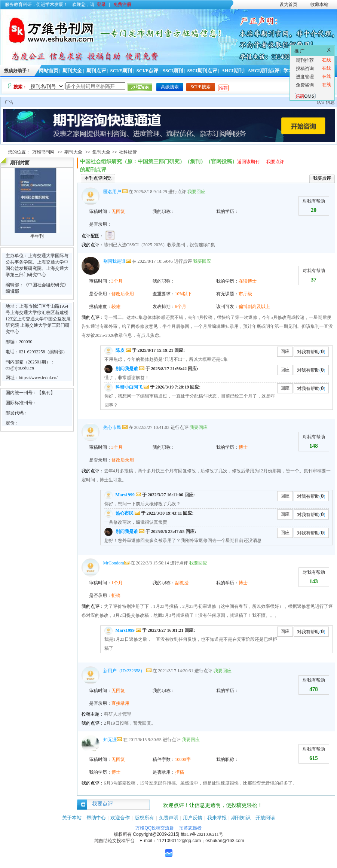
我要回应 (196, 192)
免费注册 (122, 4)
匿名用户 (112, 192)
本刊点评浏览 (98, 178)
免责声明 (169, 818)
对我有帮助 (314, 201)
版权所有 (144, 818)
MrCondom (114, 563)
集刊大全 (101, 152)
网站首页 (49, 71)
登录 (101, 4)
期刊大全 (72, 71)
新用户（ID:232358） (124, 671)
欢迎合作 (120, 818)
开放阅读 (265, 818)
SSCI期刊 (173, 71)
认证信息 (326, 102)
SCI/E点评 (148, 71)
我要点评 (275, 162)
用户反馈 (193, 818)
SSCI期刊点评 (202, 71)
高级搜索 (170, 87)
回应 (285, 351)
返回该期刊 (248, 162)
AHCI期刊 (232, 71)
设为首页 (288, 4)
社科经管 (128, 152)
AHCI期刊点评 (264, 71)
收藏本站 (319, 4)
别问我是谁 (114, 261)
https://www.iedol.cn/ (38, 378)
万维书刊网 (43, 152)
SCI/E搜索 (201, 87)
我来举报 (217, 818)
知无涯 (110, 740)
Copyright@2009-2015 (155, 834)
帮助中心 (96, 818)
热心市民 (112, 427)
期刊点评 (96, 71)
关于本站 (72, 818)
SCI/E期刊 (121, 71)
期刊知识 (241, 818)
